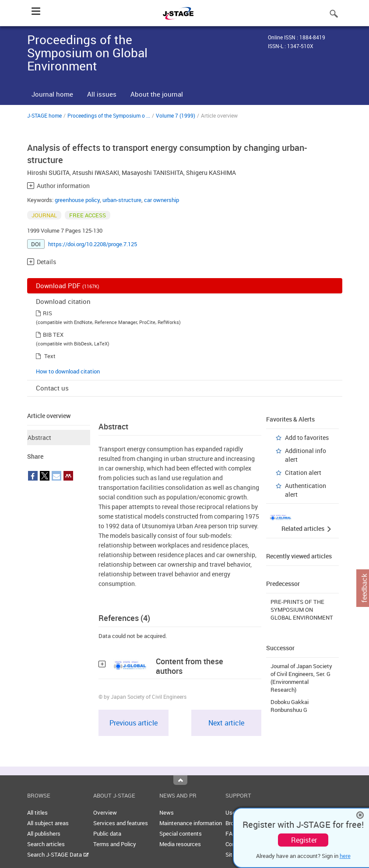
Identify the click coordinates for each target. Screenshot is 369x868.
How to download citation (68, 371)
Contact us (52, 388)
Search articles (46, 844)
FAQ (231, 833)
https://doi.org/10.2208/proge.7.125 (93, 244)
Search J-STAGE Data (58, 854)
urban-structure (122, 200)
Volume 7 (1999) (176, 115)
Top (180, 780)
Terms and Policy (115, 844)
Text (50, 356)
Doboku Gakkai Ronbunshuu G (290, 706)
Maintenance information (191, 823)
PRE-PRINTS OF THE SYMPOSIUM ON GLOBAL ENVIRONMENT (302, 610)
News (167, 812)
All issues (102, 94)
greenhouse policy (77, 200)
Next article (226, 723)
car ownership (162, 200)
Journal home (52, 94)
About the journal (157, 94)
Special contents (181, 833)
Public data (107, 833)
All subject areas (48, 823)
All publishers (44, 833)
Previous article (134, 723)
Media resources (180, 844)
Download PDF (68, 286)
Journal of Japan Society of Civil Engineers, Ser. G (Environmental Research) (301, 678)
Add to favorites (307, 437)
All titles (37, 812)
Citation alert (303, 472)
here (345, 856)
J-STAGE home (44, 115)
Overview (105, 812)
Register (304, 840)
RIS (47, 313)
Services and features (121, 823)
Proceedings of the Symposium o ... (109, 115)
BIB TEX (53, 335)
